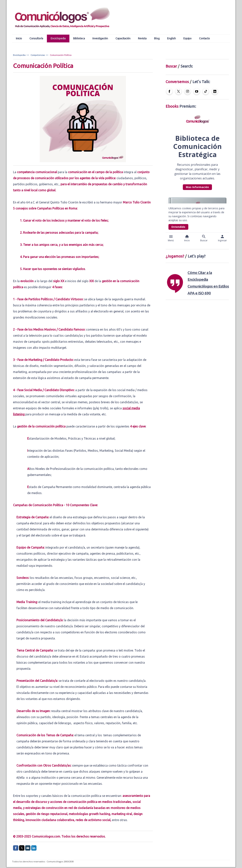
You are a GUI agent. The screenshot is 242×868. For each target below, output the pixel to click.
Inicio (19, 38)
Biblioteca (79, 38)
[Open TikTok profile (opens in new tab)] (206, 91)
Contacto (204, 38)
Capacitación (123, 38)
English (171, 38)
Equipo (187, 38)
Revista (142, 38)
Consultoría (36, 38)
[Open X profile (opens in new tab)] (178, 91)
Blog (157, 38)
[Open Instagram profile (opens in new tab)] (188, 91)
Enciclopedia (58, 38)
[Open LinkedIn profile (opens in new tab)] (215, 91)
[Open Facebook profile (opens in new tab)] (169, 91)
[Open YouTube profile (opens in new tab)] (197, 91)
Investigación (100, 38)
